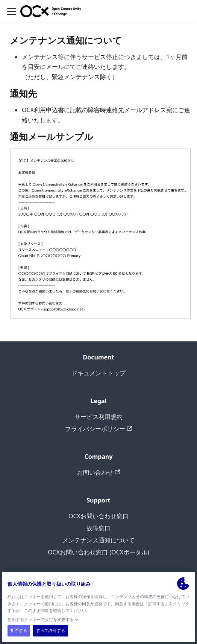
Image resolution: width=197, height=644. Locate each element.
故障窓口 (98, 528)
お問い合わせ (98, 472)
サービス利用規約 (98, 417)
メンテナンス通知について (98, 540)
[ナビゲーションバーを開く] (12, 11)
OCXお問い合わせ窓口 (98, 516)
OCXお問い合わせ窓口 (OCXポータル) (98, 552)
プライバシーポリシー (98, 429)
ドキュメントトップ (98, 373)
